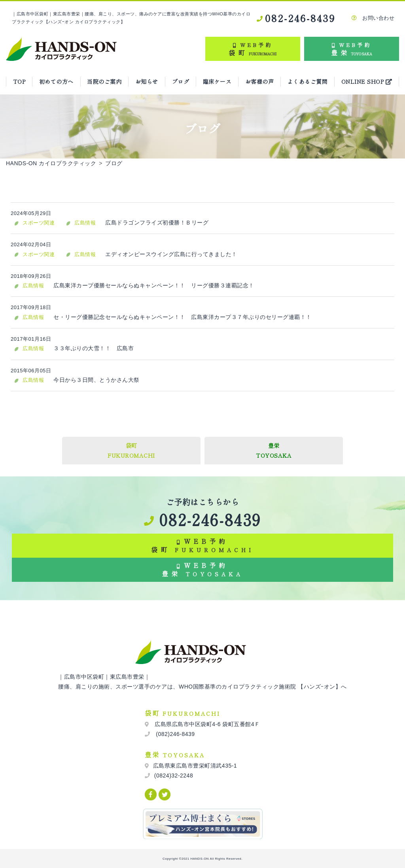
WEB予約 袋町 (202, 545)
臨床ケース (217, 81)
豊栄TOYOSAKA (274, 450)
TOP (19, 81)
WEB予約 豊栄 (202, 569)
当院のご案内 (104, 81)
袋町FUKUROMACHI (131, 450)
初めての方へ (56, 81)
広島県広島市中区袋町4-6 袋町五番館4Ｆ (207, 724)
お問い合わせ (373, 18)
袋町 (253, 48)
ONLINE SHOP (367, 81)
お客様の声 (260, 81)
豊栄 (352, 48)
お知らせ (147, 81)
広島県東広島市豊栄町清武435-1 (195, 766)
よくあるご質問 (308, 81)
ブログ (181, 81)
